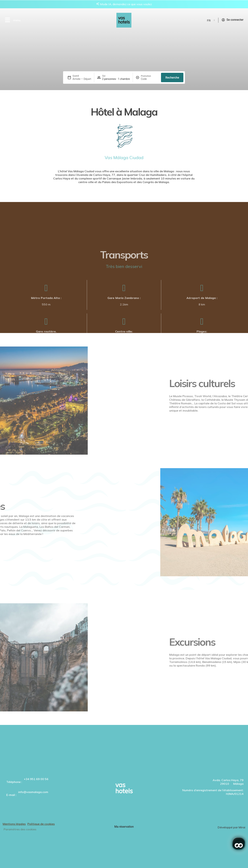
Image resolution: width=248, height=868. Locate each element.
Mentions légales (14, 824)
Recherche (172, 78)
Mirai (242, 827)
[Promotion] (149, 79)
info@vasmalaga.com (33, 792)
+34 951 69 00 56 (36, 779)
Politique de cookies (41, 824)
